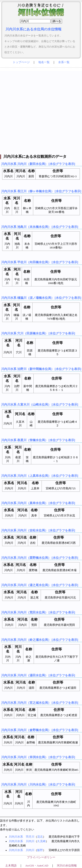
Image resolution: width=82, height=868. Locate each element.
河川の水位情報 (67, 866)
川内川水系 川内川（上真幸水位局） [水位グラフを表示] (40, 476)
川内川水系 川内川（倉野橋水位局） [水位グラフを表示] (40, 730)
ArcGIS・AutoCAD (37, 866)
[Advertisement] (41, 112)
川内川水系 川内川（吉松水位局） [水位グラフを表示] (38, 530)
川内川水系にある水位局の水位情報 (33, 29)
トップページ (21, 62)
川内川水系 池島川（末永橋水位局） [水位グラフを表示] (40, 227)
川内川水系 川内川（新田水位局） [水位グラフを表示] (38, 164)
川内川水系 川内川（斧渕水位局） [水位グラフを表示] (38, 757)
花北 (40, 837)
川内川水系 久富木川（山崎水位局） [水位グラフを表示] (40, 404)
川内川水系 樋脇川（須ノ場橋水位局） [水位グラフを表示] (41, 298)
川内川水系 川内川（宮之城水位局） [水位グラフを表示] (40, 703)
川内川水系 (16, 837)
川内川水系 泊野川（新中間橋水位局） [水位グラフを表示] (41, 369)
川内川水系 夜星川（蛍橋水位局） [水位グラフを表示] (38, 440)
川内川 (30, 841)
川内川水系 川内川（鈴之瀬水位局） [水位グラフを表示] (40, 640)
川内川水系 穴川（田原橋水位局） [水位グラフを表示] (38, 333)
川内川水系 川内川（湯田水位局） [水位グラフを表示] (38, 675)
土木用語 (11, 866)
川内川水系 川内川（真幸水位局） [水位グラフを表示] (38, 503)
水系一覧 (64, 62)
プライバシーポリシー (41, 857)
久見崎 (41, 841)
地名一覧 (44, 62)
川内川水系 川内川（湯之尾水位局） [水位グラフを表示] (40, 585)
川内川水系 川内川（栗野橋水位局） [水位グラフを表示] (40, 558)
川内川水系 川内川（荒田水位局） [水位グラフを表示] (38, 612)
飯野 (40, 850)
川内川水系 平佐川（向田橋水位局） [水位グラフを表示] (40, 262)
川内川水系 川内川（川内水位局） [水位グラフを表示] (38, 784)
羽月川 (30, 837)
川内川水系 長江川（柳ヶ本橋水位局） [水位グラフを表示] (41, 191)
